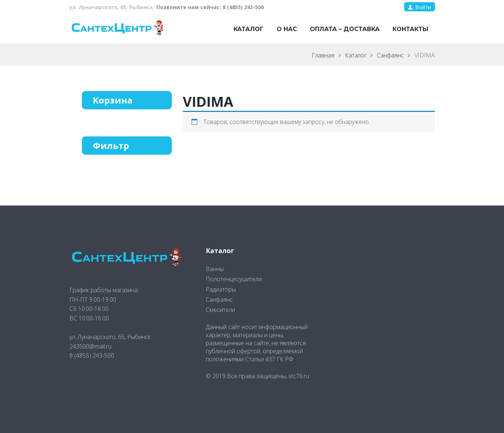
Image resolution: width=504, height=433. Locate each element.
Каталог (249, 29)
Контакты (410, 29)
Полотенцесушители (234, 279)
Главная (323, 55)
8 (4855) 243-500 (92, 355)
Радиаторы (221, 289)
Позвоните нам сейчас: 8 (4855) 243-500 (210, 7)
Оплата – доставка (345, 29)
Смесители (220, 310)
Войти (423, 7)
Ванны (215, 269)
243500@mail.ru (90, 346)
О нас (287, 29)
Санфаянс (390, 55)
